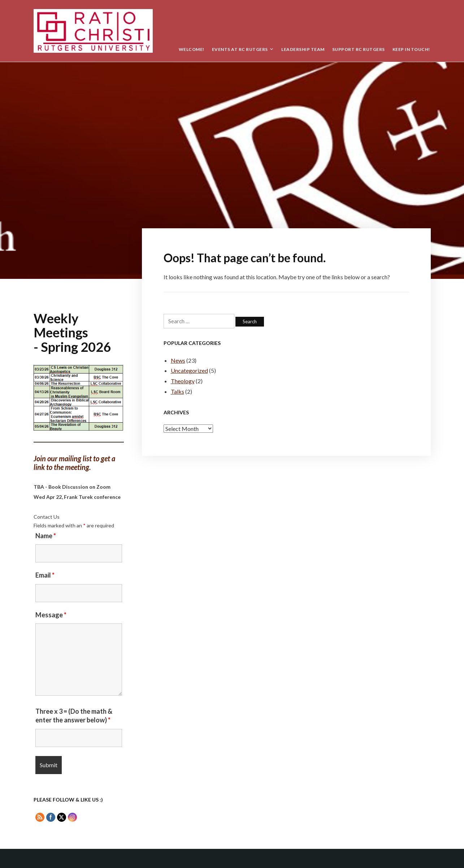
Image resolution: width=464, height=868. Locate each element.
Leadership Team (303, 49)
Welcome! (192, 49)
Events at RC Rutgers (240, 49)
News (178, 360)
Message (51, 615)
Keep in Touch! (411, 49)
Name (46, 536)
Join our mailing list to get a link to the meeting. (74, 463)
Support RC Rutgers (359, 49)
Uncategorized (189, 370)
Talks (177, 391)
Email (45, 575)
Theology (183, 381)
